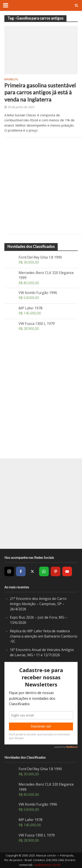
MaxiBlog (11, 80)
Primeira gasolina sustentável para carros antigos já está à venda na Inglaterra (40, 92)
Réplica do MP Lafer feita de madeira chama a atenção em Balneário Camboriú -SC (44, 636)
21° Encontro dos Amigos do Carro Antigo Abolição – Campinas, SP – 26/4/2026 (38, 604)
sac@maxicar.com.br (48, 865)
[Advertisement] (41, 186)
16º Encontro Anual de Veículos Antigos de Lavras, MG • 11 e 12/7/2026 (42, 652)
